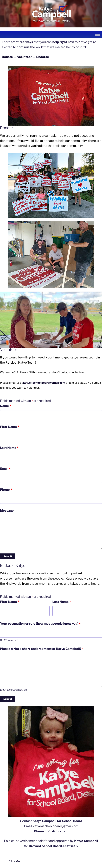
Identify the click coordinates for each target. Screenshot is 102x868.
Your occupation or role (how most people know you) (40, 624)
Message (7, 510)
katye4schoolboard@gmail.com (44, 383)
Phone (6, 490)
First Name (10, 427)
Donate (7, 57)
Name (6, 406)
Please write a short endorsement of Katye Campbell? (42, 649)
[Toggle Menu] (98, 34)
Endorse (43, 57)
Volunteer (25, 57)
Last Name (9, 448)
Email (5, 469)
